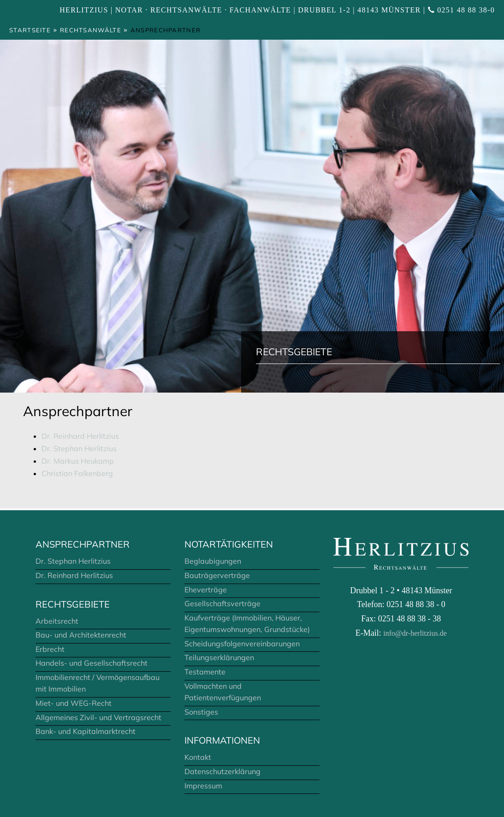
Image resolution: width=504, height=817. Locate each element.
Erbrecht (50, 649)
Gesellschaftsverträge (222, 603)
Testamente (205, 672)
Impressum (203, 786)
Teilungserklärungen (219, 657)
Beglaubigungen (213, 561)
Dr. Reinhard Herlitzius (80, 436)
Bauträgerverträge (217, 575)
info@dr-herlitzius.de (415, 633)
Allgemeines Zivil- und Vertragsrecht (98, 717)
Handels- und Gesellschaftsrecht (92, 663)
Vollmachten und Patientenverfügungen (223, 692)
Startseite (30, 30)
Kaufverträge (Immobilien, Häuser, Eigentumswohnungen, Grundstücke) (247, 624)
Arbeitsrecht (57, 621)
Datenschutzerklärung (222, 771)
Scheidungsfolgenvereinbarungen (242, 644)
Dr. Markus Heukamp (78, 461)
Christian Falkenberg (77, 473)
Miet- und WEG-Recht (74, 703)
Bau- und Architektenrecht (81, 635)
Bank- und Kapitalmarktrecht (86, 731)
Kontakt (198, 757)
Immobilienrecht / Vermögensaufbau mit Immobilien (98, 683)
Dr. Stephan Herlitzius (79, 448)
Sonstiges (201, 712)
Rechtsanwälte (91, 30)
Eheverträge (206, 590)
